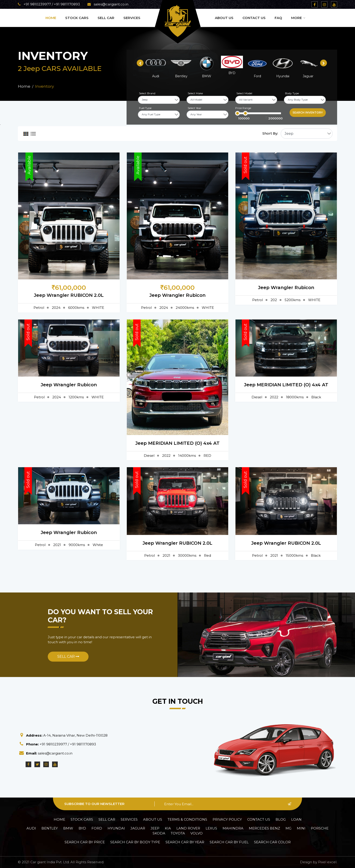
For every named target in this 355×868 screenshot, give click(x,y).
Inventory (44, 86)
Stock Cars (77, 18)
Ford (97, 828)
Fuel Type (145, 108)
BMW (68, 828)
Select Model (244, 93)
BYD (82, 828)
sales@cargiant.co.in (108, 4)
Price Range (243, 108)
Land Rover (188, 828)
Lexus (211, 828)
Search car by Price (85, 842)
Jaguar (138, 828)
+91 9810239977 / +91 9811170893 (49, 4)
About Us (224, 18)
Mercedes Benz (264, 828)
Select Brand (147, 93)
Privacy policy (227, 819)
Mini (301, 828)
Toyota (178, 833)
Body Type (292, 93)
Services (132, 18)
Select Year (194, 108)
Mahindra (233, 828)
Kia (168, 828)
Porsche (320, 828)
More (298, 18)
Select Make (195, 93)
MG (288, 828)
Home (51, 18)
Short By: (270, 133)
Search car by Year (185, 842)
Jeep (155, 828)
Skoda (159, 833)
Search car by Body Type (135, 842)
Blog (281, 819)
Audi (31, 828)
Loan (296, 819)
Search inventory (308, 112)
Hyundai (116, 828)
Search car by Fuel (229, 842)
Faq (278, 18)
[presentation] (140, 63)
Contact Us (254, 18)
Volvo (197, 833)
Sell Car (106, 18)
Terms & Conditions (187, 819)
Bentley (50, 828)
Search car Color (272, 842)
